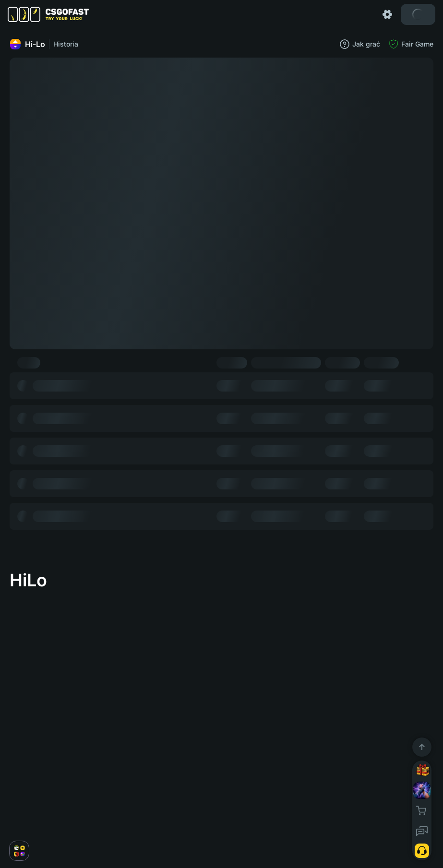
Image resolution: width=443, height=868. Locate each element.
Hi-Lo (27, 44)
